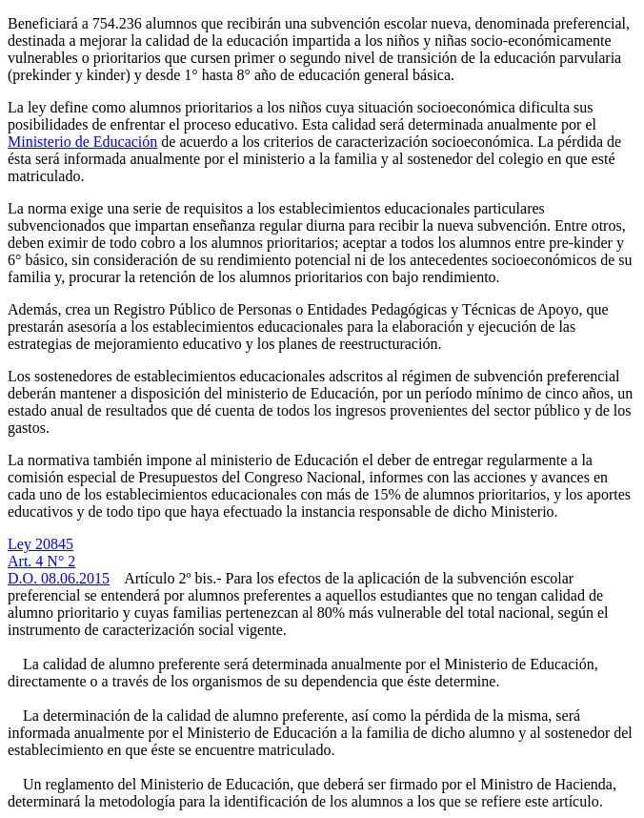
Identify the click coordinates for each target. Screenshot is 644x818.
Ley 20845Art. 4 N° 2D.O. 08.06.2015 (59, 561)
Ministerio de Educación (82, 142)
